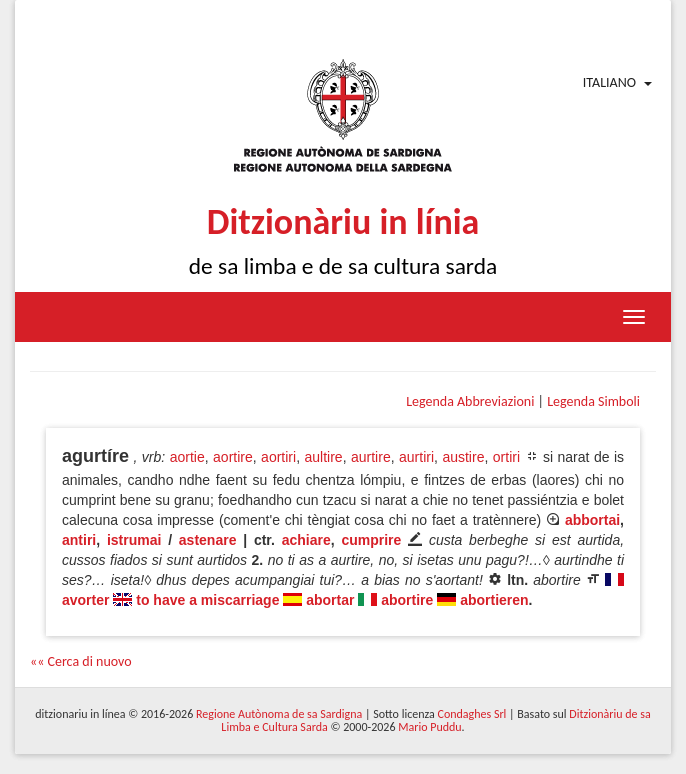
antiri (79, 540)
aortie (187, 457)
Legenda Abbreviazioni (470, 401)
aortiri (278, 457)
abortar (330, 600)
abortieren (494, 600)
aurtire (371, 457)
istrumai (134, 540)
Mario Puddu (429, 727)
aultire (323, 457)
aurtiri (416, 457)
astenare (208, 540)
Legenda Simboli (593, 401)
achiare (306, 540)
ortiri (506, 457)
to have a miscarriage (207, 600)
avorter (85, 600)
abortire (407, 600)
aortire (233, 457)
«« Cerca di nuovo (81, 661)
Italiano (609, 82)
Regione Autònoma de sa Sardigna (279, 714)
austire (463, 457)
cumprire (371, 540)
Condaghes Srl (471, 714)
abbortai (592, 520)
